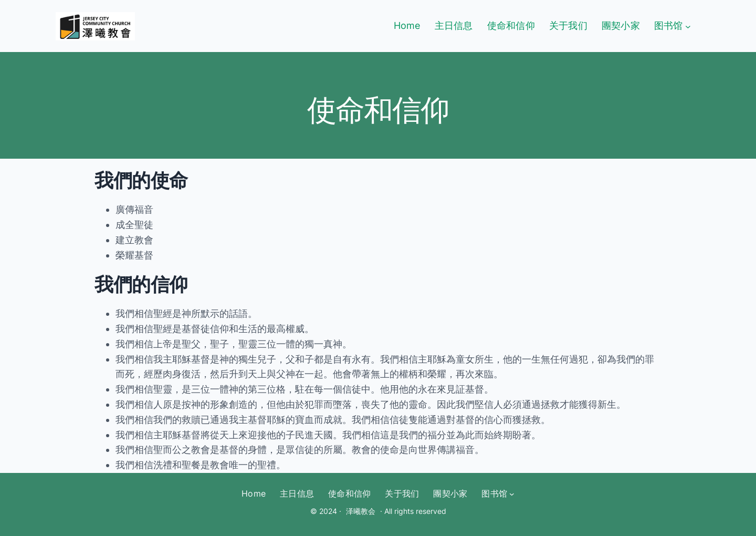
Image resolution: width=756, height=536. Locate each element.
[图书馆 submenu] (688, 26)
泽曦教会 (361, 511)
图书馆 (669, 25)
